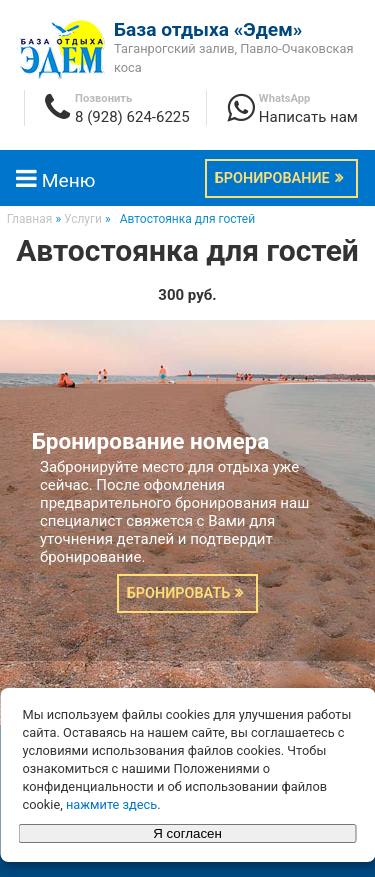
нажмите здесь (111, 804)
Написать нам (308, 117)
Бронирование (272, 178)
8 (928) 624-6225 (132, 117)
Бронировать (178, 593)
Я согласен (187, 833)
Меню (55, 180)
